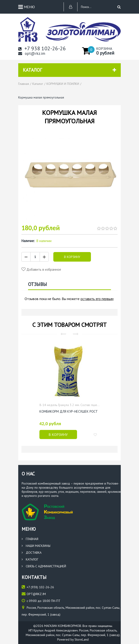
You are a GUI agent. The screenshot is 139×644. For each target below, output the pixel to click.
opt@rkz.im (32, 53)
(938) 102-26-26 (38, 587)
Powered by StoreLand (73, 639)
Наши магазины (36, 546)
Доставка (32, 553)
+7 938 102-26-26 (42, 48)
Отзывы (37, 284)
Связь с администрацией (44, 566)
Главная (30, 539)
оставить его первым (97, 299)
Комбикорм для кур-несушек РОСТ (69, 411)
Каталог (30, 559)
